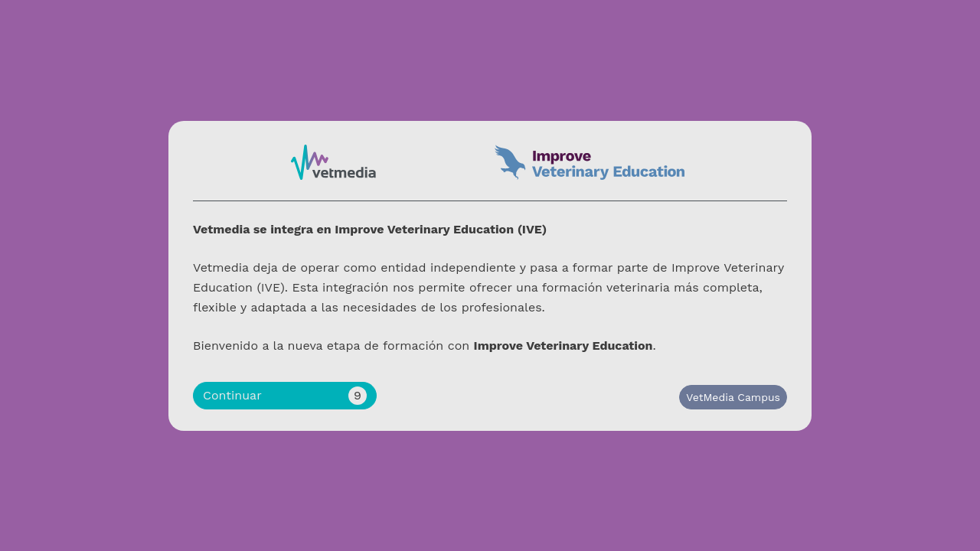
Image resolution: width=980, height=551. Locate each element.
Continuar (285, 396)
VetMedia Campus (733, 397)
